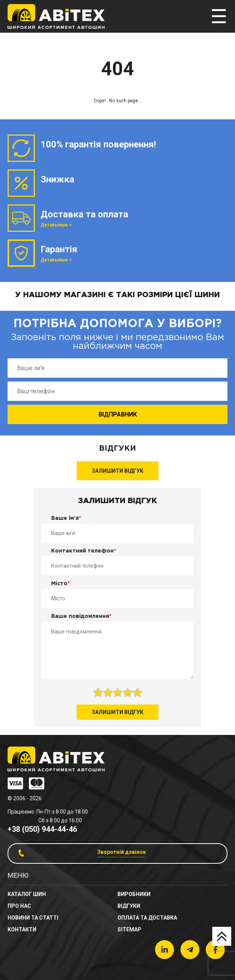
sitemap (129, 929)
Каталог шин (27, 894)
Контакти (22, 929)
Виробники (134, 894)
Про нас (19, 906)
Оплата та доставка (147, 918)
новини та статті (33, 918)
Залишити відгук (117, 471)
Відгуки (129, 906)
